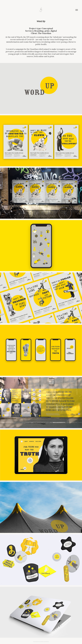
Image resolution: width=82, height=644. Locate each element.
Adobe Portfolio (44, 642)
